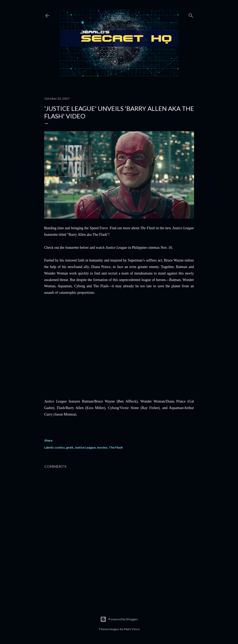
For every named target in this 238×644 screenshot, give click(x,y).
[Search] (191, 14)
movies (102, 447)
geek (70, 447)
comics (60, 447)
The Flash (116, 447)
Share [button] (48, 440)
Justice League (85, 447)
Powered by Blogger (119, 619)
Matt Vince (132, 629)
